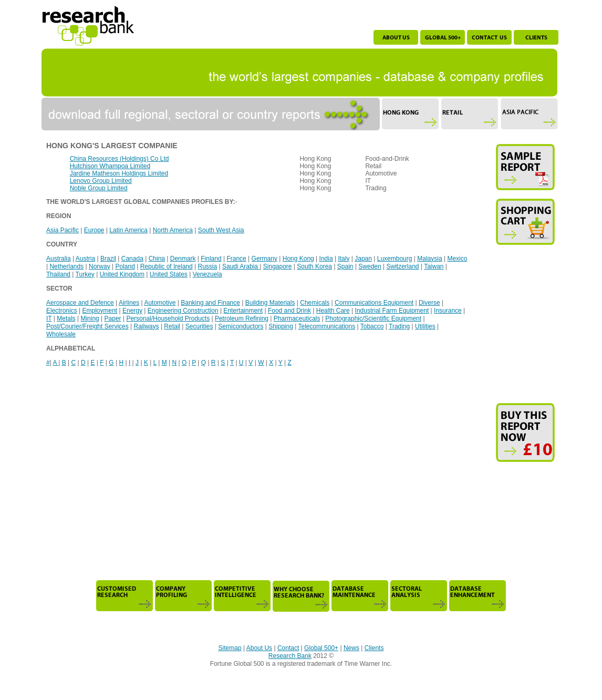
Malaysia (429, 259)
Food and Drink (289, 311)
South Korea (314, 266)
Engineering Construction (183, 311)
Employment (100, 311)
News (351, 648)
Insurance (448, 311)
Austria (85, 259)
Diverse (429, 303)
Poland (125, 266)
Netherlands (66, 266)
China (157, 259)
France (236, 259)
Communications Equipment (374, 303)
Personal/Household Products (168, 318)
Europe (94, 230)
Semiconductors (241, 326)
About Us (259, 648)
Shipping (281, 326)
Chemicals (315, 303)
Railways (147, 326)
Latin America (128, 230)
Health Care (333, 311)
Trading (399, 326)
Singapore (278, 266)
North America (173, 230)
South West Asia (221, 230)
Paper (113, 318)
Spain (345, 266)
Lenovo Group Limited (101, 181)
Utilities (425, 326)
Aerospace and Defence (80, 303)
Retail (172, 326)
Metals (66, 318)
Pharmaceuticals (297, 318)
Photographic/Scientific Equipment (373, 318)
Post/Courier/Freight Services (87, 326)
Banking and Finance (210, 303)
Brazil (108, 259)
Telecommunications (326, 326)
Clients (374, 648)
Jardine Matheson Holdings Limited (119, 173)
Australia (59, 259)
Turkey (85, 274)
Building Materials (270, 303)
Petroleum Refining (242, 318)
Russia (207, 266)
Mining (90, 318)
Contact (288, 648)
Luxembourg (395, 259)
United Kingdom (122, 274)
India (326, 259)
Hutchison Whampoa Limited (110, 166)
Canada (132, 259)
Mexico (457, 259)
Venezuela (207, 274)
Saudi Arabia (241, 266)
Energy (132, 311)
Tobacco (372, 326)
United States (169, 274)
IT (49, 318)
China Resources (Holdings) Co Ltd (120, 159)
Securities (199, 326)
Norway (100, 266)
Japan (363, 259)
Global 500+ (321, 648)
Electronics (62, 311)
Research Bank (290, 656)
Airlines (129, 303)
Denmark (183, 259)
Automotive (160, 303)
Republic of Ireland (167, 266)
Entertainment (243, 311)
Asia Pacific (63, 230)
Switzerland (403, 266)
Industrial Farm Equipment (392, 311)
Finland (211, 259)
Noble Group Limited (99, 188)
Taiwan (434, 266)
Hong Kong (298, 259)
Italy (344, 259)
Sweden (370, 266)
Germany (264, 259)
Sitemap (230, 648)
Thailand (58, 274)
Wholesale (61, 334)
